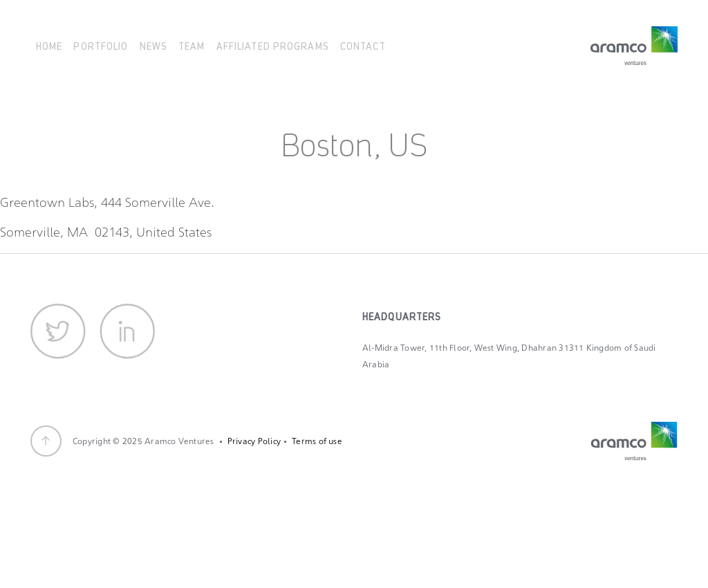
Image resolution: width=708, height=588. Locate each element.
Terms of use (317, 441)
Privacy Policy (254, 441)
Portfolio (101, 45)
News (153, 45)
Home (49, 45)
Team (192, 45)
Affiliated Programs (273, 45)
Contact (363, 45)
